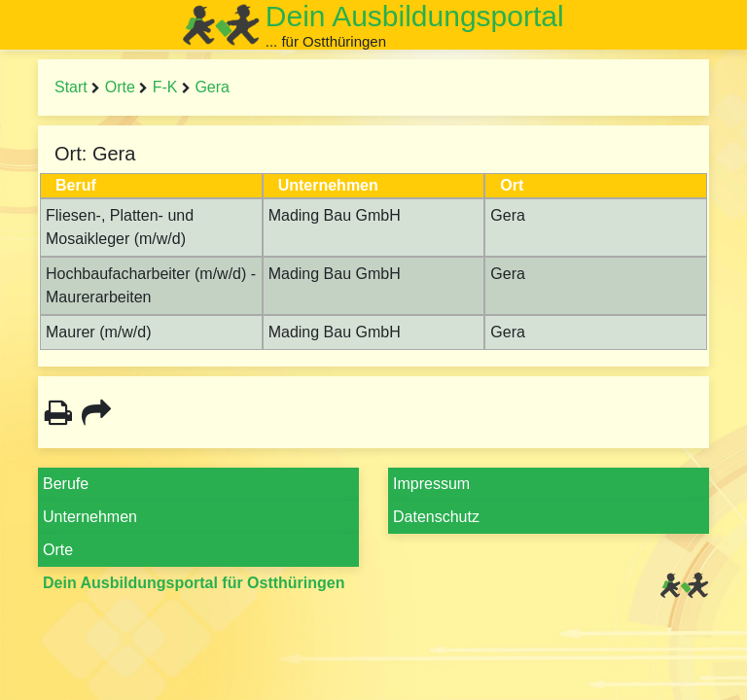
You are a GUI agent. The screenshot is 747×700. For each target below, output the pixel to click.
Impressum (431, 484)
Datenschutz (436, 517)
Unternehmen (90, 517)
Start (71, 87)
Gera (212, 87)
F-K (165, 87)
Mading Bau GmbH (335, 215)
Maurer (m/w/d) (98, 332)
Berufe (66, 484)
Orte (120, 87)
